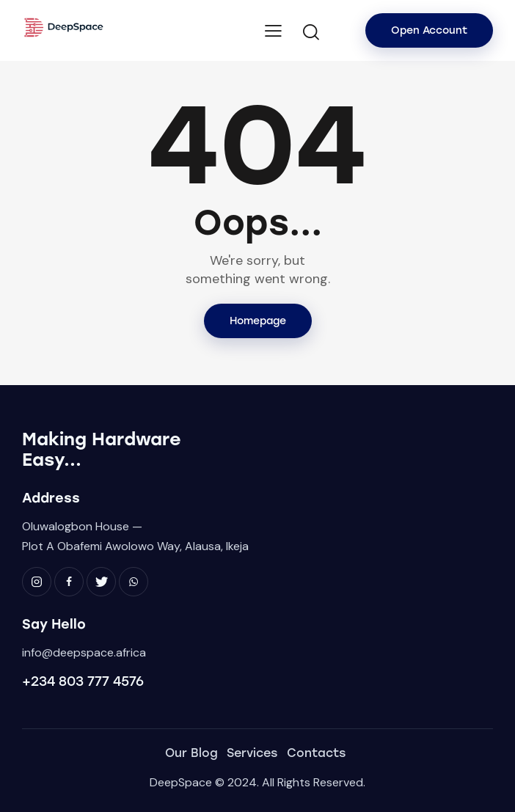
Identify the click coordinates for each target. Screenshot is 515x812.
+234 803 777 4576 (83, 681)
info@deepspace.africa (84, 652)
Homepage (258, 321)
